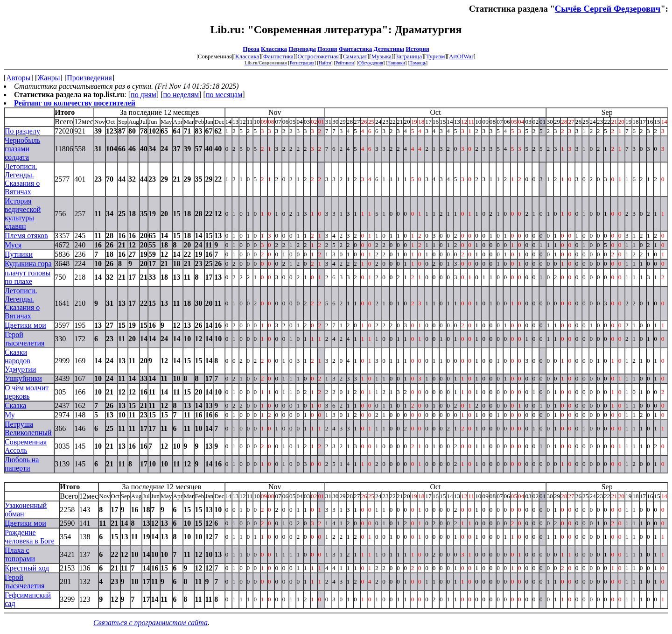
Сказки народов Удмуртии (20, 361)
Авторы (18, 78)
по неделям (181, 95)
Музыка (382, 56)
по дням (143, 95)
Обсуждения (371, 63)
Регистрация (302, 63)
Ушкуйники (23, 378)
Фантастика (356, 49)
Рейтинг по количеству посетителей (75, 103)
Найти (325, 63)
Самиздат (355, 56)
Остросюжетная (318, 56)
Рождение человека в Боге (30, 537)
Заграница (409, 56)
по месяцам (224, 95)
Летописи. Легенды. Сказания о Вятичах (22, 179)
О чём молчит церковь (27, 392)
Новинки (396, 63)
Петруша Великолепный (28, 428)
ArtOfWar (461, 56)
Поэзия (327, 49)
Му (10, 415)
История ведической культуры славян (23, 214)
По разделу (22, 131)
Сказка (15, 405)
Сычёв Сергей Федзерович (608, 9)
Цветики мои (25, 325)
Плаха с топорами (20, 554)
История (417, 49)
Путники (19, 254)
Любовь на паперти (22, 464)
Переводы (302, 49)
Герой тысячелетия (24, 339)
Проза (251, 49)
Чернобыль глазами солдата (22, 149)
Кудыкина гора (28, 264)
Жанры (49, 78)
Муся (13, 245)
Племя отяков (26, 236)
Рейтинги (345, 63)
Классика (274, 49)
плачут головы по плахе (28, 277)
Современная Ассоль (26, 446)
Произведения (89, 78)
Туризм (435, 56)
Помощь (418, 63)
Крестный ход (27, 568)
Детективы (389, 49)
